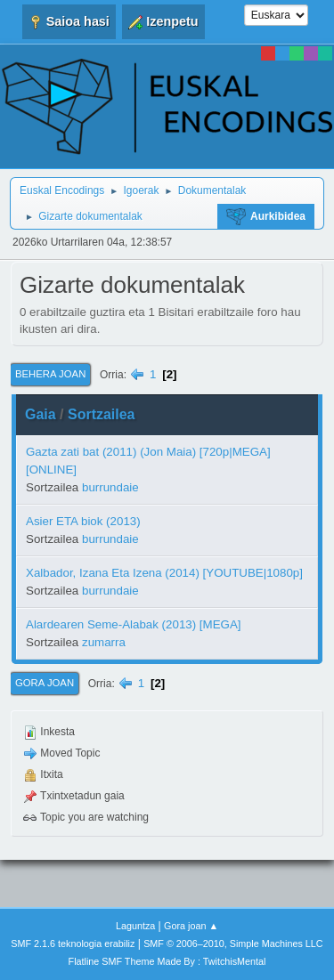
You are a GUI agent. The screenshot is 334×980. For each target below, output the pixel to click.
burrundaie (110, 487)
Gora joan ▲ (191, 926)
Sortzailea (102, 414)
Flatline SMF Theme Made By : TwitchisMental (167, 961)
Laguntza (135, 926)
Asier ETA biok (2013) (83, 521)
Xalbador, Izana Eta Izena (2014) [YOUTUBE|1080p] (164, 573)
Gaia (41, 414)
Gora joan (45, 683)
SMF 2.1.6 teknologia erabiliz (73, 944)
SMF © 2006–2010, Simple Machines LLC (233, 944)
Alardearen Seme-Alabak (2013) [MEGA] (134, 624)
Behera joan (50, 374)
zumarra (104, 642)
